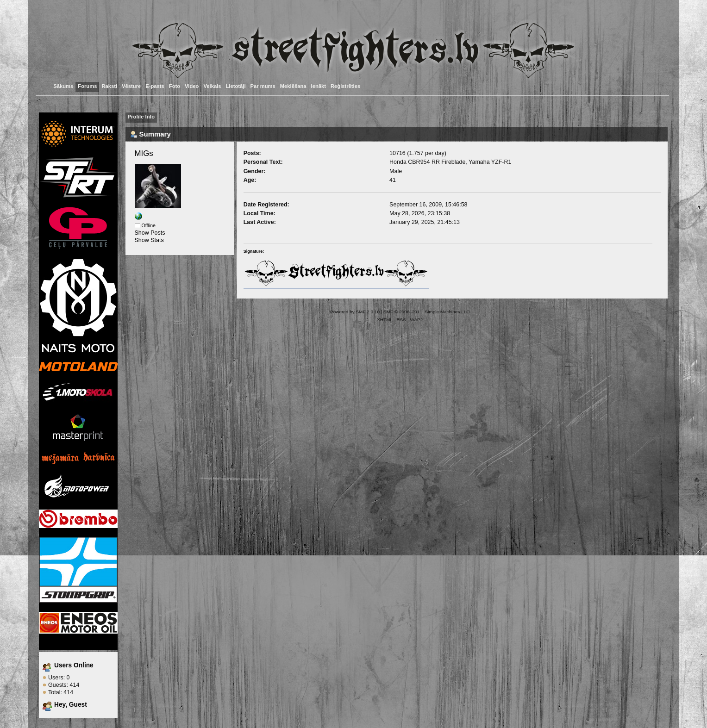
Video (192, 86)
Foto (175, 86)
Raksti (109, 86)
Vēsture (131, 86)
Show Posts (150, 233)
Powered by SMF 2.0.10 (355, 312)
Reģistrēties (345, 86)
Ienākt (319, 86)
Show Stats (149, 240)
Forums (87, 86)
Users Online (74, 665)
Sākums (63, 86)
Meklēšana (293, 86)
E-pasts (155, 86)
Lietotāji (236, 86)
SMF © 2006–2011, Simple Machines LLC (426, 312)
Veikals (212, 86)
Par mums (263, 86)
